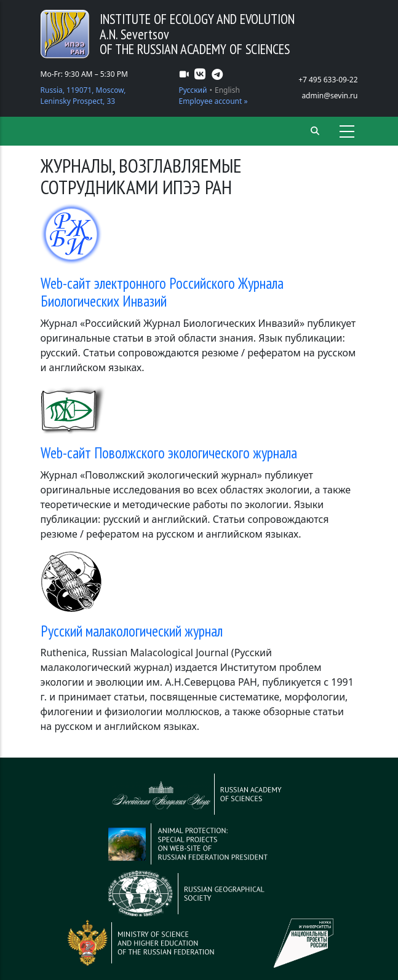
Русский (193, 90)
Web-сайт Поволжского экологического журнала (169, 453)
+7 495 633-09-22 (328, 80)
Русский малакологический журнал (132, 631)
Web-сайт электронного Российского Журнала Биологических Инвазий (162, 292)
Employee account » (213, 101)
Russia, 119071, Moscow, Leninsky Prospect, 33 (83, 96)
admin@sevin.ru (329, 96)
